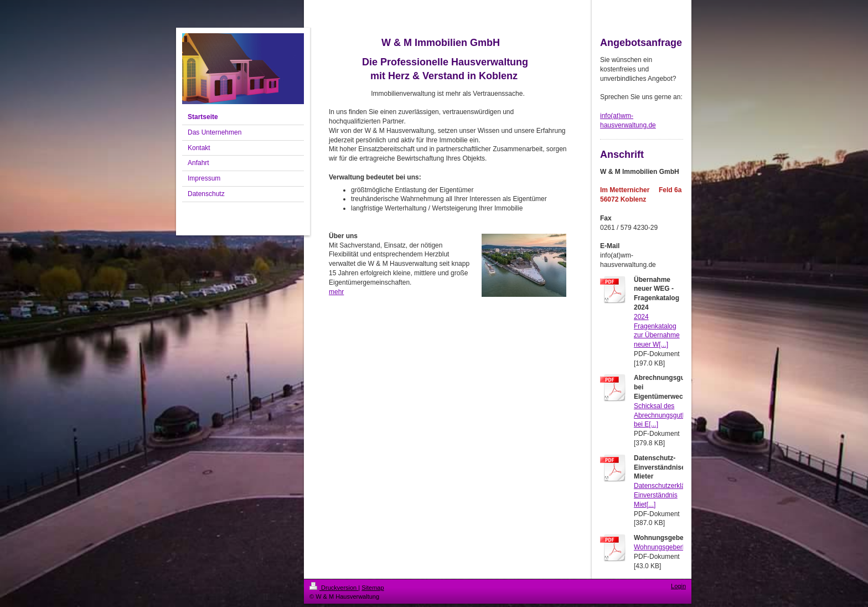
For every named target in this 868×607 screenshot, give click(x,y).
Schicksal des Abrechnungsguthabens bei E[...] (669, 415)
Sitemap (373, 588)
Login (678, 586)
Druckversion (334, 588)
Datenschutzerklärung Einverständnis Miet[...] (666, 495)
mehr (336, 292)
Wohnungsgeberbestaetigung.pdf (683, 547)
